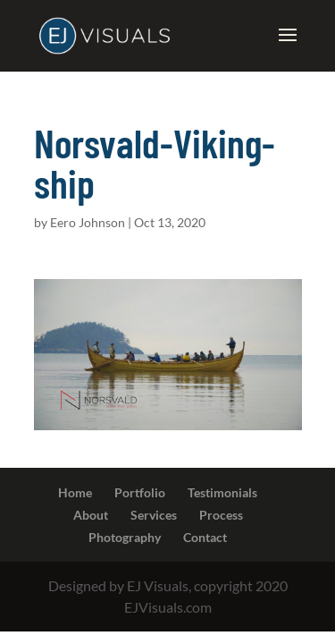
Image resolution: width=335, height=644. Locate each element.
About (91, 515)
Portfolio (140, 492)
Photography (125, 537)
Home (75, 492)
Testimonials (222, 492)
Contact (205, 537)
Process (221, 515)
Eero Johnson (88, 222)
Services (154, 515)
